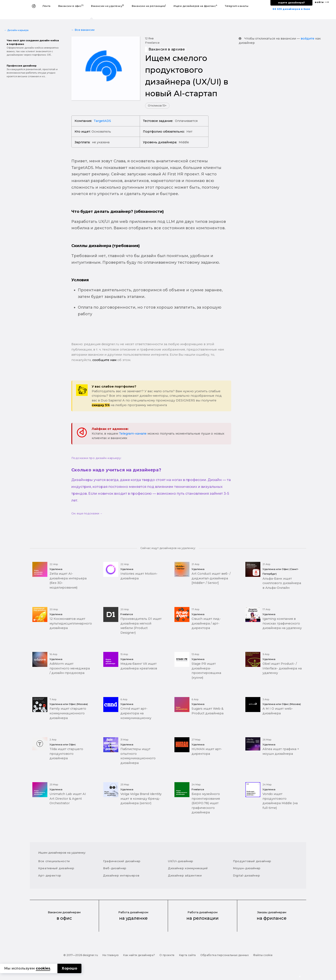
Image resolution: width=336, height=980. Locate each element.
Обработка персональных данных (224, 955)
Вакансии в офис (71, 6)
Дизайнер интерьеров (121, 875)
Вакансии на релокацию (149, 6)
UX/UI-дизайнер (181, 861)
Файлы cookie (263, 955)
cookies (43, 968)
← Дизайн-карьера (16, 30)
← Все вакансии (83, 30)
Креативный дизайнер (56, 868)
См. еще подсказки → (87, 513)
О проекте (167, 955)
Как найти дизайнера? (139, 955)
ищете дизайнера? (291, 3)
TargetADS (102, 121)
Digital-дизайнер (246, 875)
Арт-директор (50, 875)
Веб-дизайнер (115, 868)
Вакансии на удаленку (108, 6)
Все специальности (54, 861)
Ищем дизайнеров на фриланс (195, 6)
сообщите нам (104, 360)
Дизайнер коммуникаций (188, 868)
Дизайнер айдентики (185, 875)
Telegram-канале (133, 434)
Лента (46, 6)
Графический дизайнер (122, 861)
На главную (111, 955)
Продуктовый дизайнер (252, 861)
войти (319, 2)
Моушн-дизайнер (247, 868)
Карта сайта (187, 955)
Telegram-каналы (237, 6)
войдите (307, 38)
